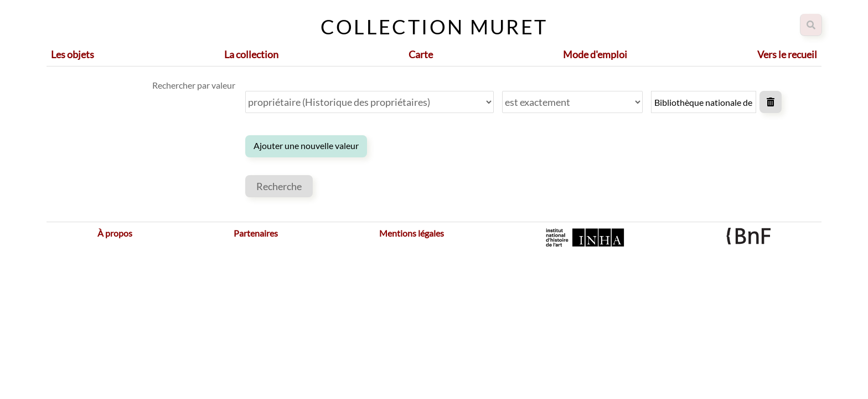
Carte (421, 54)
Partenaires (256, 233)
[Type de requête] (572, 102)
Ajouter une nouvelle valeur (306, 145)
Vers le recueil (787, 54)
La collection (251, 54)
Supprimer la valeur (771, 102)
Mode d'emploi (595, 54)
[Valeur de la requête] (704, 102)
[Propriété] (370, 102)
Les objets (73, 54)
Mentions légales (412, 233)
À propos (115, 233)
